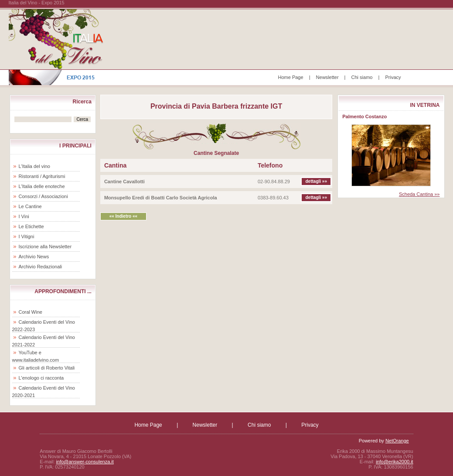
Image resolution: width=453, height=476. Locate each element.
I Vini (24, 216)
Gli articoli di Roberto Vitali (47, 368)
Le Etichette (31, 226)
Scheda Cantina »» (419, 194)
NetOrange (397, 441)
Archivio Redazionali (41, 267)
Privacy (393, 77)
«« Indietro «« (123, 216)
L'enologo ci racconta (41, 378)
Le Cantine (30, 206)
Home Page (291, 77)
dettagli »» (316, 181)
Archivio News (34, 257)
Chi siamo (362, 77)
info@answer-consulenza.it (85, 462)
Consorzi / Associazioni (43, 196)
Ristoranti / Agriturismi (42, 176)
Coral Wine (31, 312)
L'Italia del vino (34, 166)
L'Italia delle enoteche (42, 186)
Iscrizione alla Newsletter (45, 247)
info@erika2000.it (395, 462)
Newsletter (327, 77)
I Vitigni (27, 236)
